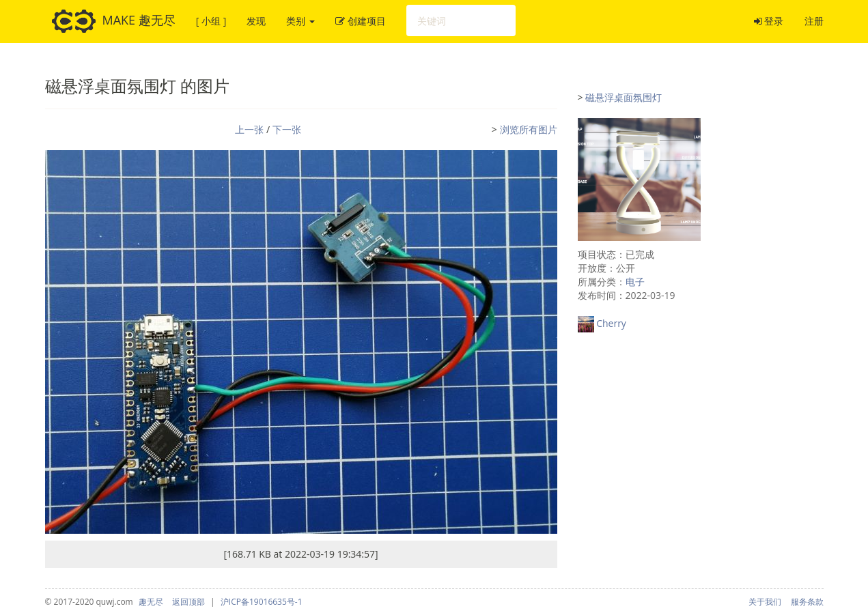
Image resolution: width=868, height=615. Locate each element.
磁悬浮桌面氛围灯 (624, 97)
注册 (814, 21)
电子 (635, 282)
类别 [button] (300, 21)
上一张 (249, 129)
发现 (256, 21)
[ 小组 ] (211, 21)
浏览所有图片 (529, 129)
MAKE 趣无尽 (114, 21)
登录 (769, 21)
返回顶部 (188, 602)
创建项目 (361, 21)
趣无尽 (151, 602)
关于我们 (765, 602)
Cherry (611, 323)
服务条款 (807, 602)
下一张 (287, 129)
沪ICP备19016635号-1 (262, 602)
